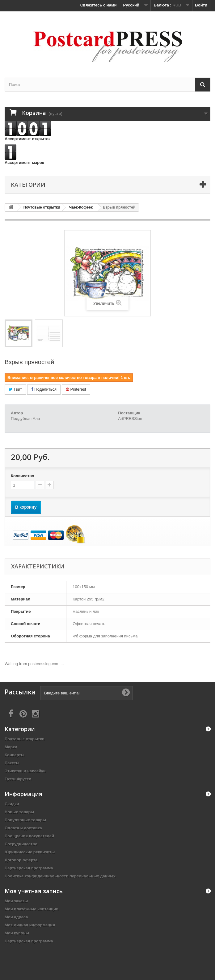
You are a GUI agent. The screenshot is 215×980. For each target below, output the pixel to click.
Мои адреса (16, 917)
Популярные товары (25, 820)
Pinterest (76, 389)
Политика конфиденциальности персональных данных (60, 876)
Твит (15, 389)
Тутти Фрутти (18, 779)
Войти (201, 5)
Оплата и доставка (23, 828)
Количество (23, 476)
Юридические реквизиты (30, 852)
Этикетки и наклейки (25, 771)
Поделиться (44, 389)
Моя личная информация (30, 925)
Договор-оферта (21, 860)
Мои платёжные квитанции (32, 909)
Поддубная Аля (25, 419)
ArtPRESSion (130, 419)
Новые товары (19, 812)
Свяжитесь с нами (99, 5)
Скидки (12, 804)
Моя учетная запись (34, 891)
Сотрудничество (21, 844)
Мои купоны (17, 933)
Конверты (15, 755)
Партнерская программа (29, 868)
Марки (11, 747)
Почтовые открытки (25, 739)
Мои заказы (16, 901)
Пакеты (12, 763)
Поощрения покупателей (29, 836)
